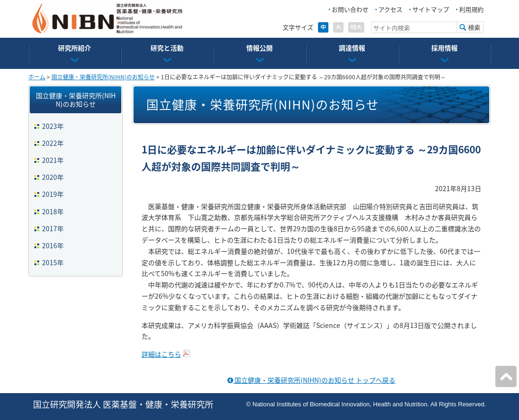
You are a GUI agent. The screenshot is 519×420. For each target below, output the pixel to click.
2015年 (53, 262)
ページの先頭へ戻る (506, 377)
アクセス (390, 9)
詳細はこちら (161, 354)
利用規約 (471, 9)
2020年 (53, 177)
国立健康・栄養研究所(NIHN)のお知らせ (103, 77)
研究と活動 (167, 48)
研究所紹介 (75, 48)
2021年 (53, 160)
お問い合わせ (350, 9)
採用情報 (444, 48)
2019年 (53, 194)
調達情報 (352, 48)
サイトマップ (431, 9)
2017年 (53, 228)
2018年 (53, 211)
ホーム (37, 77)
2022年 (53, 143)
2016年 (53, 245)
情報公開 (259, 48)
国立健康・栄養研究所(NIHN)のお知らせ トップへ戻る (311, 380)
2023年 (53, 126)
